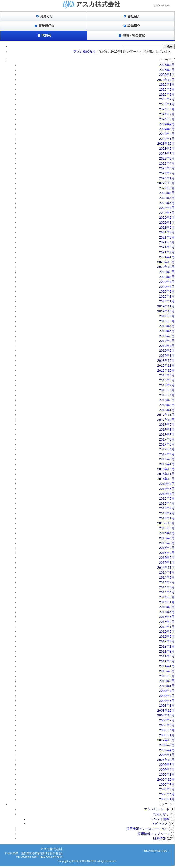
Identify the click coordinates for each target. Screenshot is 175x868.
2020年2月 (167, 296)
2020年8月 (167, 277)
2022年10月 (166, 183)
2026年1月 (167, 75)
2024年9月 (167, 109)
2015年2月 (167, 558)
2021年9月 (167, 228)
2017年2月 (167, 459)
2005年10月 (166, 779)
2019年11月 (166, 306)
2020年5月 (167, 287)
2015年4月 (167, 548)
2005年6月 (167, 789)
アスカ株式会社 (85, 52)
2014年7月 (167, 582)
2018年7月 (167, 385)
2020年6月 (167, 282)
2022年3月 (167, 213)
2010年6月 (167, 676)
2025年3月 (167, 94)
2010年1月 (167, 686)
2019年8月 (167, 321)
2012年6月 (167, 637)
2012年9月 (167, 632)
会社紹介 (134, 16)
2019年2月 (167, 351)
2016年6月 (167, 494)
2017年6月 (167, 439)
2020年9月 (167, 272)
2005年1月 (167, 799)
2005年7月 (167, 784)
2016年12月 (166, 469)
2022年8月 (167, 193)
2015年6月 (167, 538)
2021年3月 (167, 247)
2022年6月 (167, 203)
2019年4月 (167, 341)
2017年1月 (167, 464)
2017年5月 (167, 444)
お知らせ (46, 16)
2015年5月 (167, 543)
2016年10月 (166, 479)
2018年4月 (167, 395)
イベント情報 (160, 819)
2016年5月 (167, 498)
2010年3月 (167, 681)
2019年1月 (167, 356)
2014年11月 (166, 568)
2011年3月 (167, 661)
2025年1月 (167, 104)
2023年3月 (167, 168)
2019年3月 (167, 346)
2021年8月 (167, 232)
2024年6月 (167, 119)
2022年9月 (167, 188)
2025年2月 (167, 99)
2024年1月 (167, 139)
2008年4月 (167, 730)
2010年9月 (167, 671)
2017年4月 (167, 449)
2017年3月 (167, 454)
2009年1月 (167, 705)
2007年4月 (167, 750)
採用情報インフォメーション (147, 829)
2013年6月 (167, 612)
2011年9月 (167, 651)
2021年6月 (167, 237)
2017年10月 (166, 420)
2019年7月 (167, 326)
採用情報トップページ (154, 834)
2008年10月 (166, 715)
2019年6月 (167, 331)
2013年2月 (167, 622)
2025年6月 (167, 89)
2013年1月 (167, 627)
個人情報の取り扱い (156, 851)
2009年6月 (167, 696)
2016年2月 (167, 513)
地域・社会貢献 (134, 35)
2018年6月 (167, 390)
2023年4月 (167, 163)
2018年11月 (166, 365)
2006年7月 (167, 765)
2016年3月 (167, 508)
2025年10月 (166, 80)
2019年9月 (167, 316)
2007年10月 (166, 740)
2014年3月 (167, 597)
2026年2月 (167, 70)
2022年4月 (167, 208)
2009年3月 (167, 701)
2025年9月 (167, 84)
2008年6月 (167, 725)
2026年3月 (167, 65)
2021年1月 (167, 257)
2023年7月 (167, 154)
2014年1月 (167, 602)
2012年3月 (167, 641)
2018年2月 (167, 405)
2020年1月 (167, 301)
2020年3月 (167, 291)
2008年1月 (167, 735)
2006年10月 (166, 760)
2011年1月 (167, 666)
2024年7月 (167, 114)
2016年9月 (167, 484)
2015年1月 (167, 563)
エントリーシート (157, 809)
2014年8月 (167, 577)
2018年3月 (167, 400)
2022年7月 (167, 198)
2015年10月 (166, 523)
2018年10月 (166, 370)
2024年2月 (167, 134)
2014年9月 (167, 572)
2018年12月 (166, 361)
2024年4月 (167, 124)
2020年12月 (166, 262)
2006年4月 (167, 770)
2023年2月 (167, 173)
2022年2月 (167, 218)
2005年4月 (167, 794)
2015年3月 (167, 553)
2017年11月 (166, 415)
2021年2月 (167, 252)
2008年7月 (167, 720)
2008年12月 (166, 711)
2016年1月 (167, 518)
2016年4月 (167, 503)
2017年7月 (167, 435)
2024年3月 (167, 129)
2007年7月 (167, 745)
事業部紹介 (46, 26)
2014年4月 (167, 592)
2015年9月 (167, 528)
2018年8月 (167, 380)
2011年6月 (167, 656)
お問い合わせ (162, 6)
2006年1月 (167, 774)
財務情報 (160, 839)
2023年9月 (167, 149)
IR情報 (46, 35)
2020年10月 (166, 267)
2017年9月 (167, 425)
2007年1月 (167, 755)
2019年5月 (167, 336)
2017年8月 (167, 430)
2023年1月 (167, 178)
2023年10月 (166, 144)
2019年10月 (166, 311)
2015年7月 (167, 533)
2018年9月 (167, 375)
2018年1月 (167, 410)
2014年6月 (167, 587)
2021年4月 (167, 242)
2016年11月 (166, 474)
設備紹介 (134, 26)
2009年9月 (167, 691)
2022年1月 (167, 223)
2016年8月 (167, 489)
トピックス (160, 824)
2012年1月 (167, 646)
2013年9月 (167, 607)
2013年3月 (167, 617)
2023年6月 (167, 158)
